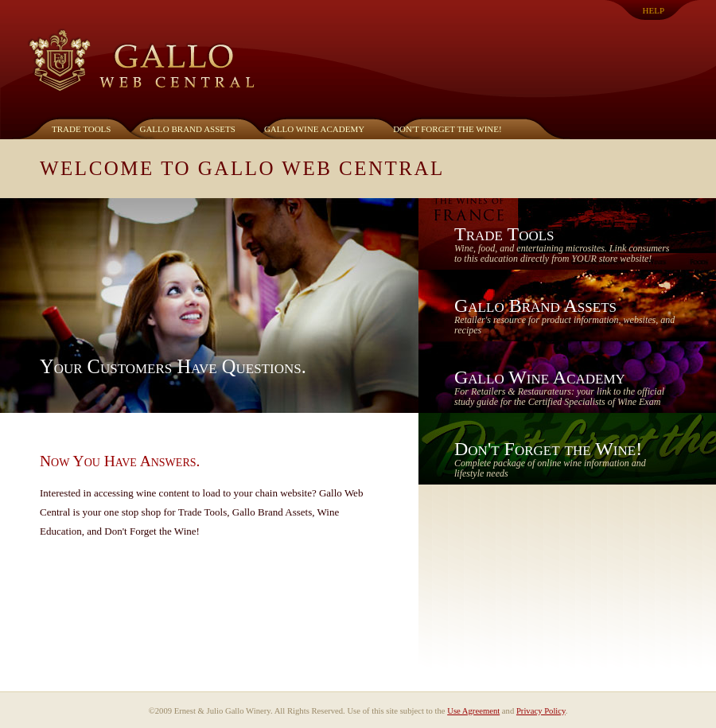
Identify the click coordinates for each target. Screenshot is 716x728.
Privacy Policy (541, 710)
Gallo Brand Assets (187, 129)
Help (654, 10)
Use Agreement (473, 710)
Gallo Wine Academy (314, 129)
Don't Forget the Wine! (447, 129)
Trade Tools (81, 129)
